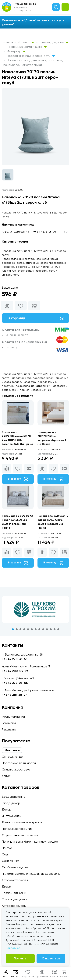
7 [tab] (36, 629)
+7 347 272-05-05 (45, 232)
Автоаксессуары (14, 906)
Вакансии (9, 723)
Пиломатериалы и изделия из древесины (31, 874)
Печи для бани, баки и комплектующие (30, 842)
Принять (20, 958)
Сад (5, 854)
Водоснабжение (14, 797)
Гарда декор (11, 803)
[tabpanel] (35, 609)
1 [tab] (13, 629)
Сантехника (11, 861)
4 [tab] (24, 629)
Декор (7, 809)
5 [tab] (28, 629)
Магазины (12, 750)
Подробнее (13, 948)
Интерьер (16, 51)
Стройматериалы (15, 880)
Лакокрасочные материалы (22, 822)
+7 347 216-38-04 (15, 695)
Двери (6, 886)
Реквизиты (9, 729)
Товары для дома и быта (27, 47)
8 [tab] (39, 629)
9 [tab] (43, 629)
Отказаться (51, 958)
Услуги (7, 776)
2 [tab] (17, 629)
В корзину (35, 318)
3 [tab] (20, 629)
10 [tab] (47, 629)
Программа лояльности (19, 763)
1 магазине (14, 450)
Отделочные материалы (20, 835)
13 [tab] (58, 629)
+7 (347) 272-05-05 (25, 4)
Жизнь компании (13, 717)
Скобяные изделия (15, 867)
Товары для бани (14, 893)
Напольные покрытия (17, 829)
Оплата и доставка (16, 769)
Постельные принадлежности (31, 56)
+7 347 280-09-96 (15, 671)
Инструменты (12, 816)
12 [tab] (55, 629)
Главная (7, 42)
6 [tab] (32, 629)
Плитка (7, 848)
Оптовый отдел (13, 757)
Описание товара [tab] (15, 242)
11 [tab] (51, 629)
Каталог (26, 42)
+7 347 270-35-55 (15, 659)
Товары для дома (54, 42)
